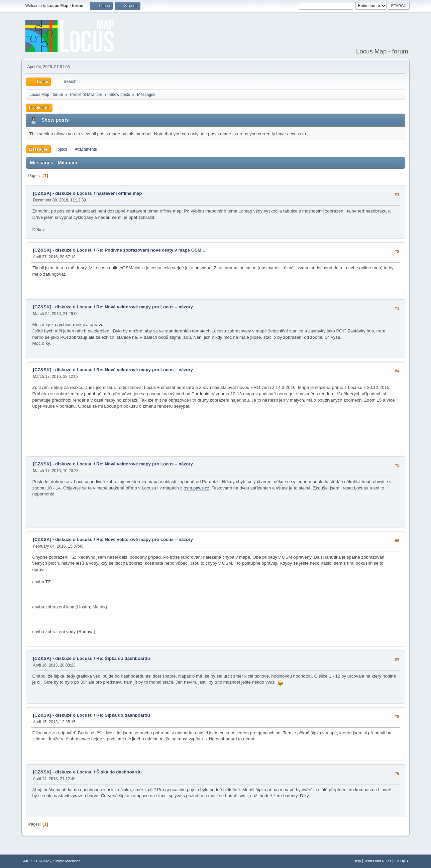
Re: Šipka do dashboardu (123, 658)
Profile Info (39, 108)
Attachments (86, 149)
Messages (38, 149)
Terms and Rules (378, 861)
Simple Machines (67, 861)
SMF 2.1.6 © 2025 (36, 861)
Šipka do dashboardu (119, 772)
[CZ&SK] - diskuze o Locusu (63, 193)
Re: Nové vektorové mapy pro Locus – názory (145, 307)
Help (357, 861)
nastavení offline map (119, 193)
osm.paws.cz (196, 488)
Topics (61, 149)
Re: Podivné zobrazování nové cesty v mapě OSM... (151, 250)
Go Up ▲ (402, 861)
